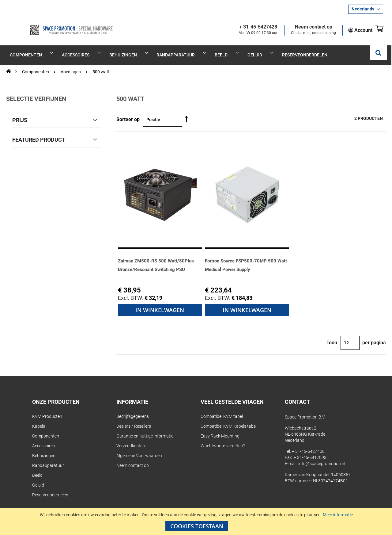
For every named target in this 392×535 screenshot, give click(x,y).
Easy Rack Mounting (220, 430)
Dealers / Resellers (134, 420)
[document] (197, 522)
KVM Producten (47, 410)
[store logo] (53, 25)
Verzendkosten (131, 439)
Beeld (37, 469)
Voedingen (71, 65)
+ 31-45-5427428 (251, 27)
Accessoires (43, 439)
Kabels (39, 420)
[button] (366, 9)
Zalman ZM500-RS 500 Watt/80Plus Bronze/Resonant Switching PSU (155, 262)
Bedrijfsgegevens (133, 410)
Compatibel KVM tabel (222, 410)
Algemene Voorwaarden (139, 449)
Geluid (38, 479)
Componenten (36, 65)
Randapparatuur (48, 459)
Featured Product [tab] (39, 133)
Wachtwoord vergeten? (223, 439)
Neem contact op (306, 27)
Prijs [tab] (20, 113)
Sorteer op (128, 113)
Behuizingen (44, 449)
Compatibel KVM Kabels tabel (229, 420)
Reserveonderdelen (50, 488)
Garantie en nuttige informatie (145, 430)
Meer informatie (338, 515)
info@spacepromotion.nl (322, 457)
